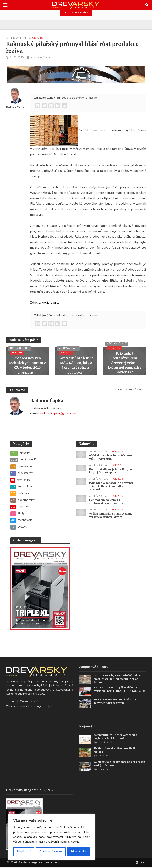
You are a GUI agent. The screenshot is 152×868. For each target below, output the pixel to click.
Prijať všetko (78, 852)
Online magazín (30, 701)
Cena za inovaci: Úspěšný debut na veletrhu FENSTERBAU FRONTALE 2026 (117, 691)
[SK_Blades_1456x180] (76, 77)
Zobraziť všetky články (129, 390)
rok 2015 (37, 38)
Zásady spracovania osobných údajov (29, 707)
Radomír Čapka (15, 107)
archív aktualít (18, 38)
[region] (51, 837)
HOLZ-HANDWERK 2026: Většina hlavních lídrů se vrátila (116, 702)
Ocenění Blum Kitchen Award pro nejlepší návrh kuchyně (117, 737)
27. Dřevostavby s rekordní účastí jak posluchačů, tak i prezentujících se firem (119, 679)
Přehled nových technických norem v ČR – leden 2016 (27, 363)
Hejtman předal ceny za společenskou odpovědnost (108, 502)
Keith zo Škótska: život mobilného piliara (117, 750)
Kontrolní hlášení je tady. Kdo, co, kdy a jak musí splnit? (76, 363)
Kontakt (11, 701)
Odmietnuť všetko (51, 852)
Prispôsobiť (24, 852)
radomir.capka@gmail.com (58, 413)
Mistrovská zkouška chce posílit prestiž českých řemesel (116, 764)
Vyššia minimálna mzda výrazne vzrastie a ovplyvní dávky (111, 516)
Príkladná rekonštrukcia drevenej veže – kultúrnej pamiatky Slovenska (125, 363)
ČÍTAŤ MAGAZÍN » (76, 13)
